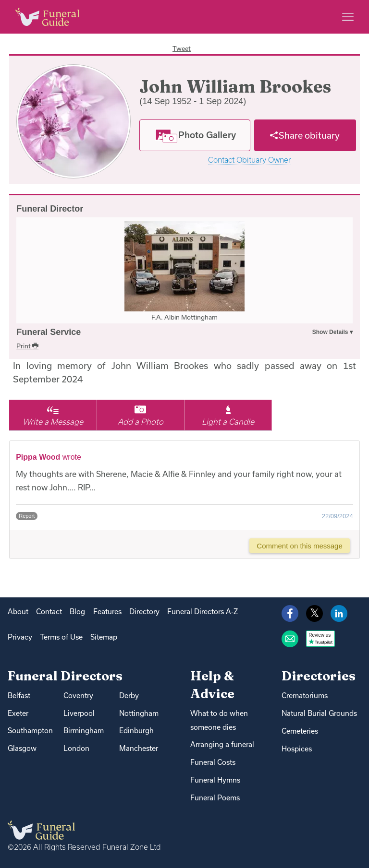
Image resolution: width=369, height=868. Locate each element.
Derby (129, 696)
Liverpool (79, 713)
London (76, 748)
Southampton (30, 731)
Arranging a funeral (222, 744)
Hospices (297, 749)
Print (27, 346)
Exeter (18, 713)
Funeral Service (49, 332)
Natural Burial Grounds (319, 713)
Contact (49, 612)
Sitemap (104, 637)
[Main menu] (348, 17)
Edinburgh (136, 731)
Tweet (182, 48)
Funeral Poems (215, 798)
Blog (77, 612)
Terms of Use (61, 637)
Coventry (78, 696)
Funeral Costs (213, 762)
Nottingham (139, 713)
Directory (144, 612)
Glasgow (22, 748)
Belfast (19, 696)
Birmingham (84, 731)
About (18, 612)
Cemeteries (300, 731)
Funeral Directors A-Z (203, 612)
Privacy (20, 637)
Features (107, 612)
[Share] (305, 135)
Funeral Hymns (215, 780)
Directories (319, 676)
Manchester (139, 748)
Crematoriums (305, 696)
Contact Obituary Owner (250, 160)
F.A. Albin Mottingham (184, 317)
